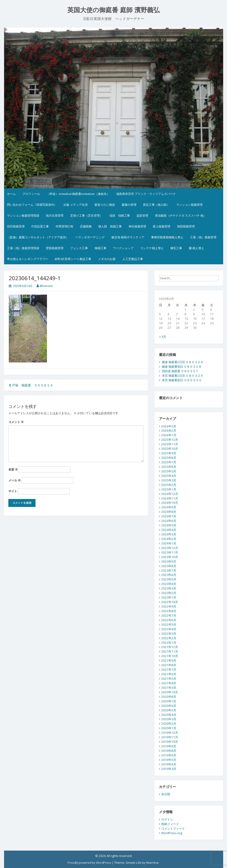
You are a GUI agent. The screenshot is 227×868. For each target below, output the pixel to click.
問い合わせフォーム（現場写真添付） (32, 205)
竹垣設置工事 (40, 226)
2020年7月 (169, 701)
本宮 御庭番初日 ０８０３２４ (182, 380)
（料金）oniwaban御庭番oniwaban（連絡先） (78, 194)
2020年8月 (169, 697)
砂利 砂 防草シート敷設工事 (73, 259)
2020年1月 (169, 728)
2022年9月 (169, 606)
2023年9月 (169, 561)
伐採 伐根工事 (120, 215)
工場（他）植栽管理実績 (23, 248)
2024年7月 (169, 516)
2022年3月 (169, 634)
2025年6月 (169, 467)
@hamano (46, 286)
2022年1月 (169, 643)
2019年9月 (169, 746)
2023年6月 (169, 575)
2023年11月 (170, 552)
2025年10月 (170, 449)
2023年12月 (170, 548)
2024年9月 (169, 507)
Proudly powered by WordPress (89, 863)
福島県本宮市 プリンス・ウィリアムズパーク (146, 194)
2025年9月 (169, 453)
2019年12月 (170, 733)
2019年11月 (170, 737)
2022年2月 (169, 638)
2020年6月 (169, 706)
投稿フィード (170, 824)
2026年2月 (169, 430)
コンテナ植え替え (152, 248)
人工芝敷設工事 (133, 259)
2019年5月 (169, 760)
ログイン (167, 819)
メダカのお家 (107, 259)
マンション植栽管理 (189, 205)
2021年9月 (169, 660)
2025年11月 (170, 444)
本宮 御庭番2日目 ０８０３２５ (183, 376)
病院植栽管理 (186, 226)
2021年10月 (170, 656)
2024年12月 (170, 494)
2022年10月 (170, 602)
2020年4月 (169, 715)
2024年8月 (169, 512)
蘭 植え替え (197, 248)
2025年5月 (169, 471)
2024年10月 (170, 503)
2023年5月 (169, 579)
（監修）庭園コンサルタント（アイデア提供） (38, 237)
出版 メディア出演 (76, 205)
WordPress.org (172, 833)
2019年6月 (169, 755)
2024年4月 (169, 530)
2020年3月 (169, 719)
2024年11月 (170, 498)
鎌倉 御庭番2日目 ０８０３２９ (183, 362)
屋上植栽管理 (161, 226)
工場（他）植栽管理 (203, 237)
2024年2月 (169, 539)
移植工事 (101, 248)
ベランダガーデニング (90, 237)
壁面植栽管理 (55, 248)
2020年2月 (169, 724)
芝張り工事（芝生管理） (86, 215)
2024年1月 (169, 543)
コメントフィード (173, 828)
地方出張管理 (55, 215)
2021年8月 (169, 665)
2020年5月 (169, 710)
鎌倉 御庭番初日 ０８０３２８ (182, 367)
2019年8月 (169, 751)
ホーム (11, 194)
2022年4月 (169, 629)
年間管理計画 (64, 226)
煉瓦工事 (176, 248)
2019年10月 (170, 742)
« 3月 (163, 337)
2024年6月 (169, 521)
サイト (13, 491)
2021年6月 (169, 674)
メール (15, 480)
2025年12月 (170, 440)
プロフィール (31, 194)
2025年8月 (169, 458)
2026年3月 (169, 426)
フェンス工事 (79, 248)
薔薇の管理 (129, 205)
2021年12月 (170, 647)
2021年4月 (169, 683)
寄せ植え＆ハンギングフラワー (28, 259)
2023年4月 (169, 584)
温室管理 (142, 215)
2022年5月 (169, 624)
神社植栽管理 (137, 226)
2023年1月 (169, 597)
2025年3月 (169, 480)
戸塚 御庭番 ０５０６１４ (31, 385)
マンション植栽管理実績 (23, 215)
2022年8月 (169, 611)
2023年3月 (169, 588)
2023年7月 (169, 570)
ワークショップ (123, 248)
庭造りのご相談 (105, 205)
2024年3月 (169, 534)
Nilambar (152, 863)
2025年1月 (169, 489)
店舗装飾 (86, 226)
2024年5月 (169, 525)
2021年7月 (169, 669)
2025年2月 (169, 485)
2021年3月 (169, 688)
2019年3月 (169, 769)
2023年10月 (170, 557)
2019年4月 (169, 764)
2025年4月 (169, 476)
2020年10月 (170, 692)
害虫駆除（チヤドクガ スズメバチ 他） (181, 215)
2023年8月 (169, 566)
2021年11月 (170, 651)
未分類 (166, 794)
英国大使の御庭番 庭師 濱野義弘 (113, 10)
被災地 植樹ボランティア (128, 237)
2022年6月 (169, 620)
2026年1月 (169, 435)
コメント (16, 422)
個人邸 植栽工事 (110, 226)
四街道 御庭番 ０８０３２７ (180, 371)
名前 (13, 469)
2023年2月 (169, 593)
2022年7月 (169, 615)
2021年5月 (169, 679)
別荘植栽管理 (16, 226)
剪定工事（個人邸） (156, 205)
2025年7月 (169, 462)
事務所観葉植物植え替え (167, 237)
